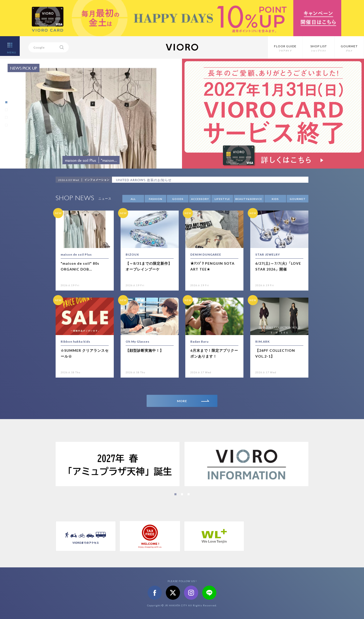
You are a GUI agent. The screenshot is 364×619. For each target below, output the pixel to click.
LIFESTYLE (222, 199)
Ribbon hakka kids (75, 342)
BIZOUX (132, 254)
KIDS (275, 199)
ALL (133, 199)
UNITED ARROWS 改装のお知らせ (144, 180)
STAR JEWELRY (268, 254)
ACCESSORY (200, 199)
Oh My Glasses (138, 342)
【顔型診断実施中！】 (145, 350)
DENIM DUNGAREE (206, 254)
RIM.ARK (263, 342)
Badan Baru (199, 342)
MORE (193, 401)
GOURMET (298, 199)
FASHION (156, 199)
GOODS (178, 199)
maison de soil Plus (76, 254)
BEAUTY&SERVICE (249, 199)
